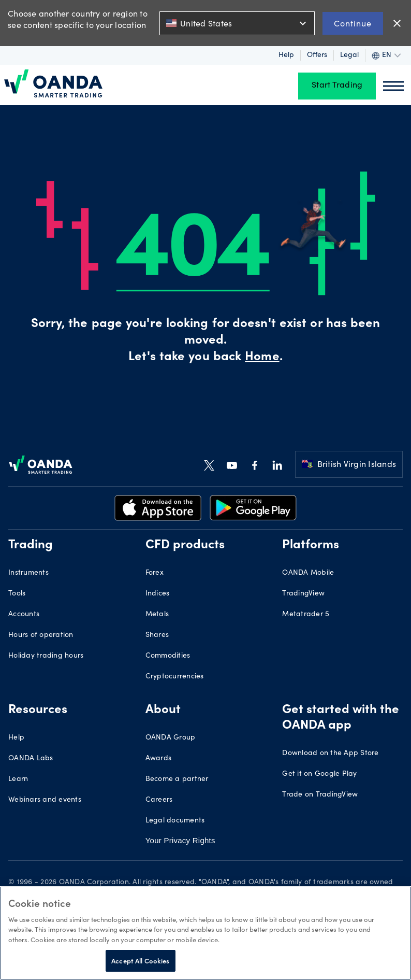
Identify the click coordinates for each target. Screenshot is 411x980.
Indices (158, 594)
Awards (159, 759)
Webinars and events (45, 800)
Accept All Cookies (140, 961)
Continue (353, 23)
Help (286, 55)
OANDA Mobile (308, 573)
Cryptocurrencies (175, 677)
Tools (17, 594)
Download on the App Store (330, 754)
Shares (157, 635)
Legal (349, 55)
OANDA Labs (31, 759)
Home (262, 358)
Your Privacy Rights (180, 840)
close (397, 23)
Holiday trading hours (46, 656)
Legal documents (175, 821)
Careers (159, 800)
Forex (155, 573)
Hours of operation (41, 635)
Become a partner (177, 779)
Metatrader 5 (306, 615)
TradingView (303, 594)
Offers (317, 55)
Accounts (24, 615)
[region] (205, 933)
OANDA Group (171, 738)
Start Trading (337, 86)
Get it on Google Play (319, 774)
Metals (157, 615)
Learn (18, 779)
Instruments (28, 573)
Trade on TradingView (320, 795)
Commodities (168, 656)
